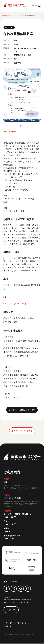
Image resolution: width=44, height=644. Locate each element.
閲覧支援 (8, 626)
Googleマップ (11, 610)
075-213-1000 (11, 603)
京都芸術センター (15, 5)
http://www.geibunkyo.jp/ (16, 304)
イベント (18, 15)
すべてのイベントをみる (22, 431)
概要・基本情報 (10, 132)
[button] (21, 126)
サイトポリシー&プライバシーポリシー (18, 623)
